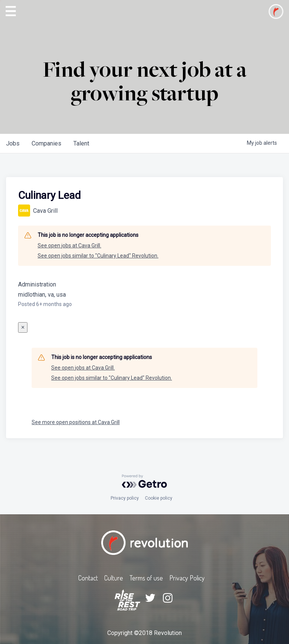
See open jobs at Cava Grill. (69, 245)
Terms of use (146, 578)
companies (46, 143)
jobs (13, 143)
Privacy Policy (187, 578)
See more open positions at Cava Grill (76, 422)
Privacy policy (125, 498)
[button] (11, 11)
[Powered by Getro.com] (144, 481)
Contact (88, 578)
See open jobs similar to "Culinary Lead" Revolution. (98, 256)
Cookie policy (159, 498)
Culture (114, 578)
